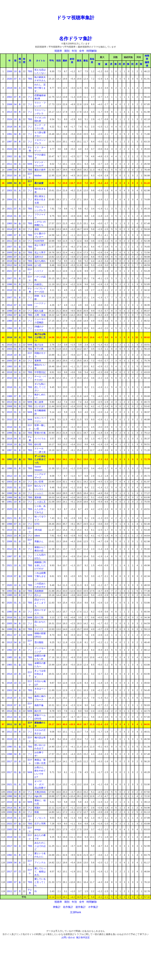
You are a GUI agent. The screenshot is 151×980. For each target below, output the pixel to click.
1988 (9, 321)
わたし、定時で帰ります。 (40, 88)
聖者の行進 (40, 433)
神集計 (57, 907)
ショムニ (39, 493)
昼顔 (37, 229)
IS (36, 891)
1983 (9, 223)
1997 (9, 142)
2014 (9, 229)
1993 (9, 366)
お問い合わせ (68, 937)
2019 (9, 88)
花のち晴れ (40, 261)
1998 (9, 311)
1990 (9, 612)
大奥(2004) (40, 792)
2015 (9, 412)
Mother (38, 175)
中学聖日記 (40, 372)
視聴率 (58, 51)
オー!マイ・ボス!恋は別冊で (40, 784)
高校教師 (39, 591)
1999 (9, 170)
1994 (9, 315)
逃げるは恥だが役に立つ (40, 337)
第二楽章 (39, 402)
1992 (9, 459)
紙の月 (38, 711)
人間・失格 (40, 315)
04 (15, 88)
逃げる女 (39, 345)
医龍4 (37, 808)
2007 (9, 247)
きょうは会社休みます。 (40, 674)
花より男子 (40, 252)
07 (15, 79)
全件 (82, 51)
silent (37, 536)
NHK (30, 164)
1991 (9, 134)
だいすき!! (40, 406)
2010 (9, 175)
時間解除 (92, 51)
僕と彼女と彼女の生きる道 (40, 199)
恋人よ (38, 595)
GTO (37, 524)
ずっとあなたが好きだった (40, 459)
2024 (9, 119)
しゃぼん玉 (40, 502)
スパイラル (40, 439)
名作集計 (68, 907)
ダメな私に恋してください (40, 387)
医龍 (37, 812)
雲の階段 (39, 642)
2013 (9, 112)
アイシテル (40, 863)
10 (15, 71)
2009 (9, 863)
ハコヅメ (39, 271)
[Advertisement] (76, 7)
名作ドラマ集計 (76, 39)
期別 (67, 51)
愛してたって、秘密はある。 (40, 872)
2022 (9, 536)
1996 (9, 284)
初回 (59, 61)
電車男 (38, 361)
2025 (9, 509)
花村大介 (39, 257)
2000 (9, 257)
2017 (9, 761)
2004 (9, 199)
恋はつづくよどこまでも (40, 603)
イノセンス (40, 818)
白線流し (39, 284)
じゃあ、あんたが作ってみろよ (40, 509)
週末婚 (38, 497)
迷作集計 (81, 907)
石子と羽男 (40, 824)
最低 (86, 61)
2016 (9, 216)
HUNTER (39, 241)
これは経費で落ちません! (40, 576)
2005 (9, 252)
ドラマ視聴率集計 (75, 18)
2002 (9, 97)
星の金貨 (39, 183)
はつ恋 (38, 265)
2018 (9, 127)
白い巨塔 (39, 482)
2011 (9, 164)
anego (38, 829)
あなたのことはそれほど (40, 846)
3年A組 (38, 530)
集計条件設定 (83, 937)
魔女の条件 (40, 170)
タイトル (41, 61)
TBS (30, 71)
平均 (51, 61)
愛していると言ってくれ (40, 882)
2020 (9, 79)
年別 (74, 51)
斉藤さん (39, 541)
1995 (9, 183)
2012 (9, 265)
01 (15, 190)
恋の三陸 (39, 617)
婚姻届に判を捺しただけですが (40, 565)
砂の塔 (38, 444)
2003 (9, 190)
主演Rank (75, 912)
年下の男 (39, 349)
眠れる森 (39, 311)
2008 (9, 104)
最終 (65, 61)
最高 (79, 61)
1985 (9, 657)
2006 (9, 71)
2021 (9, 209)
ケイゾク (39, 629)
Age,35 (38, 796)
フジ (30, 97)
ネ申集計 (93, 907)
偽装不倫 (39, 705)
